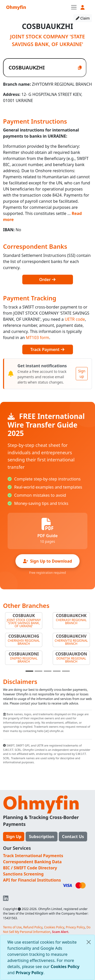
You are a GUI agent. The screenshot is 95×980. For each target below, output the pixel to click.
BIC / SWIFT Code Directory (30, 868)
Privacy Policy (30, 973)
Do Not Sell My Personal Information (47, 930)
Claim (83, 18)
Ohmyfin (16, 7)
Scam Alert (60, 932)
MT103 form (37, 338)
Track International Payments (33, 856)
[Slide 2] (39, 671)
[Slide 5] (66, 671)
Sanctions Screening (23, 874)
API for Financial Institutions (32, 880)
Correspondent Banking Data (32, 862)
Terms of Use (12, 927)
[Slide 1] (29, 671)
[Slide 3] (48, 671)
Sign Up (14, 837)
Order (48, 280)
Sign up (82, 374)
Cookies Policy (65, 967)
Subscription (42, 837)
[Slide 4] (57, 671)
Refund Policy (33, 927)
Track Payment (48, 349)
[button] (83, 8)
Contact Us (73, 837)
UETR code (75, 319)
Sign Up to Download (48, 561)
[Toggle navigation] (74, 7)
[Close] (89, 942)
